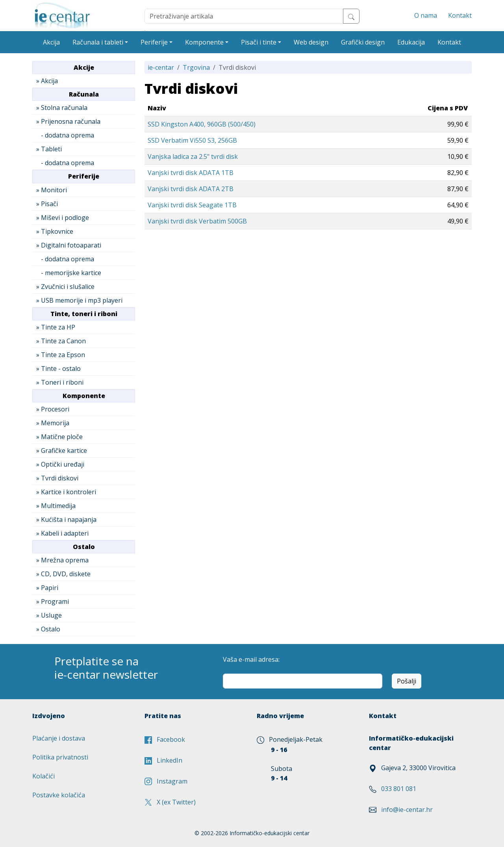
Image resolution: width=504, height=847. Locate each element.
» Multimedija (56, 506)
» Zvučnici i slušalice (65, 287)
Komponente (204, 42)
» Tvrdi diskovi (57, 478)
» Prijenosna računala (68, 121)
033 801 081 (399, 789)
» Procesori (53, 409)
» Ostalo (48, 629)
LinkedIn (163, 760)
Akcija (51, 42)
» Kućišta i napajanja (66, 519)
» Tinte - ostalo (58, 369)
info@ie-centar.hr (407, 810)
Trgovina (196, 67)
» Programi (53, 601)
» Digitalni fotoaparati (69, 245)
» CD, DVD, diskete (63, 574)
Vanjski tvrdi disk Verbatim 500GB (197, 221)
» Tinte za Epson (61, 355)
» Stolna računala (62, 108)
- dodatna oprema (65, 135)
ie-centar (161, 67)
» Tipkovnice (55, 231)
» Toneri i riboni (60, 382)
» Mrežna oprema (62, 560)
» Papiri (47, 588)
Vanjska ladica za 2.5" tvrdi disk (193, 156)
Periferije (154, 42)
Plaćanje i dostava (59, 738)
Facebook (165, 739)
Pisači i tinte (259, 42)
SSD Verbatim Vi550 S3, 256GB (192, 140)
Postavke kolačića (59, 795)
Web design (311, 42)
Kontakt (460, 15)
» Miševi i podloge (63, 218)
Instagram (166, 781)
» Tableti (49, 149)
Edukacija (411, 42)
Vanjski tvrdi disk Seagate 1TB (192, 205)
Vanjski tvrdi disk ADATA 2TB (191, 189)
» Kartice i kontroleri (66, 492)
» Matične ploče (59, 437)
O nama (426, 15)
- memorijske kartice (69, 273)
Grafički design (363, 42)
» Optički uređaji (60, 464)
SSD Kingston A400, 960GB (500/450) (202, 124)
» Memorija (53, 423)
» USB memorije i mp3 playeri (79, 300)
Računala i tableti (98, 42)
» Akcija (47, 81)
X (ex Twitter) (170, 802)
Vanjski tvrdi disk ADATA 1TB (191, 173)
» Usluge (49, 615)
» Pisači (47, 204)
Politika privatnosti (60, 757)
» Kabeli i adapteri (62, 533)
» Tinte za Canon (61, 341)
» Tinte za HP (56, 327)
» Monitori (52, 190)
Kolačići (44, 776)
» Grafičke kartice (62, 450)
